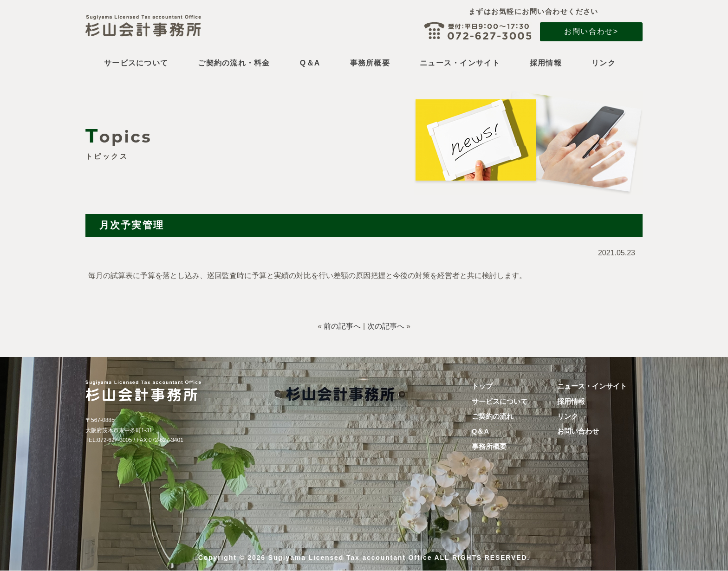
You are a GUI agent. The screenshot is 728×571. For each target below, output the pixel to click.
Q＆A (310, 63)
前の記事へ (342, 326)
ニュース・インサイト (460, 63)
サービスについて (136, 63)
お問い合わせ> (591, 31)
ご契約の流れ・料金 (234, 63)
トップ (482, 386)
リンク (604, 63)
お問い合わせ (578, 431)
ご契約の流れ (493, 416)
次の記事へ (386, 326)
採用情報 (546, 63)
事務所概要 (370, 63)
